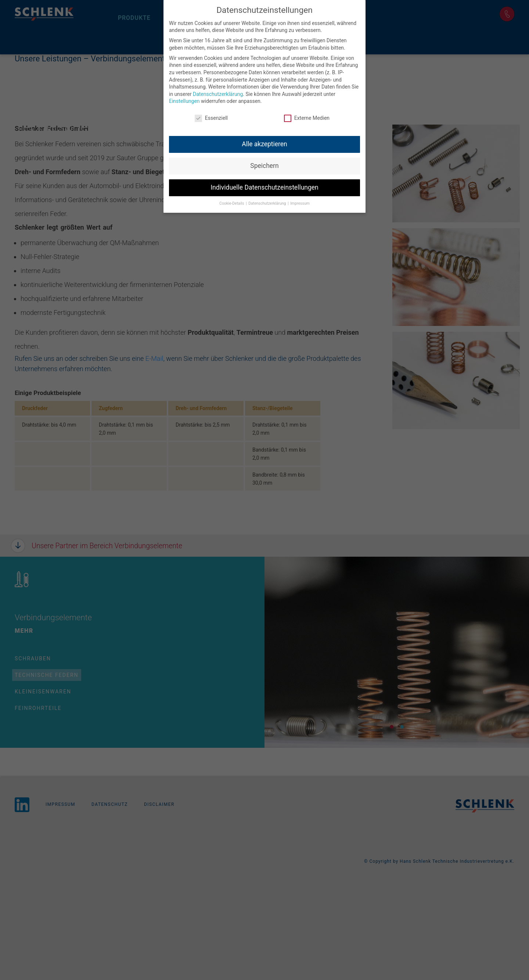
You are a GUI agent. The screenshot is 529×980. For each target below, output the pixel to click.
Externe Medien (307, 117)
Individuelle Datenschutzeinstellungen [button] (264, 186)
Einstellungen (184, 100)
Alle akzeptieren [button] (264, 143)
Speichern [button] (264, 165)
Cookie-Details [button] (232, 202)
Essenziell (211, 117)
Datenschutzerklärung (218, 93)
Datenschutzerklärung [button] (268, 202)
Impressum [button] (300, 202)
